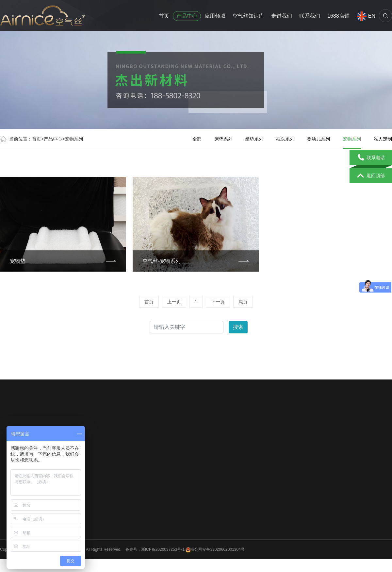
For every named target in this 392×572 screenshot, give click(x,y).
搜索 (238, 327)
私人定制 (383, 139)
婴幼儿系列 (318, 139)
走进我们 (282, 16)
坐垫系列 (254, 139)
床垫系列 (223, 139)
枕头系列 (285, 139)
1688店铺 (338, 16)
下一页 (218, 302)
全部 (197, 139)
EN (366, 16)
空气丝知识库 (248, 16)
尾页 (243, 302)
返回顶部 (371, 176)
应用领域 (215, 16)
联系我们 (310, 16)
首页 (164, 16)
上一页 (174, 302)
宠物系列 (74, 139)
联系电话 (371, 158)
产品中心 (187, 16)
